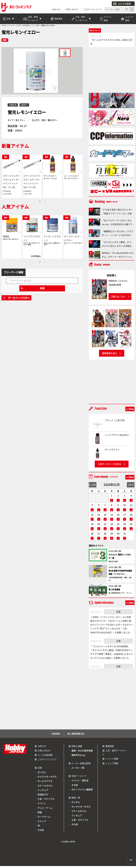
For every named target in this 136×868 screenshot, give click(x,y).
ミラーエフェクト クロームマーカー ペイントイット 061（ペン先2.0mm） (11, 185)
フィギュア (43, 792)
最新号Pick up (78, 757)
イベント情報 (112, 761)
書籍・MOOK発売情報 (82, 752)
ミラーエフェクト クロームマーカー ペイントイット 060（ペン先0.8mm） (32, 185)
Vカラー (24, 107)
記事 (118, 613)
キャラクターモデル (47, 779)
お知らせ (56, 9)
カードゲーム (44, 818)
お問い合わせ (71, 9)
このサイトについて (92, 9)
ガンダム (42, 774)
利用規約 (56, 735)
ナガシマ (13, 107)
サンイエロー (50, 178)
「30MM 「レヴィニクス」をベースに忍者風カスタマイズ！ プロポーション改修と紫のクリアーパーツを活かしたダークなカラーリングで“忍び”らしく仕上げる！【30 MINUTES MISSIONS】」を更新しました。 (112, 626)
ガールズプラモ (45, 783)
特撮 (40, 814)
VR (39, 827)
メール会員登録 (45, 757)
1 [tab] (40, 203)
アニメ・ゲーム (45, 810)
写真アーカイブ (79, 778)
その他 (41, 832)
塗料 (5, 42)
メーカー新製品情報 (81, 765)
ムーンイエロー (72, 178)
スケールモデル (45, 787)
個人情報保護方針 (76, 735)
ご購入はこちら (118, 298)
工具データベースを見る (110, 466)
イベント (42, 805)
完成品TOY (43, 796)
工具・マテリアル (46, 801)
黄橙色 (6, 238)
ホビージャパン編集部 (82, 791)
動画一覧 (76, 800)
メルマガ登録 (122, 4)
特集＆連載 (77, 748)
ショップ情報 (112, 765)
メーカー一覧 (78, 770)
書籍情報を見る (110, 355)
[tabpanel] (12, 178)
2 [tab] (44, 203)
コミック (42, 823)
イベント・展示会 (80, 782)
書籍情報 (110, 748)
